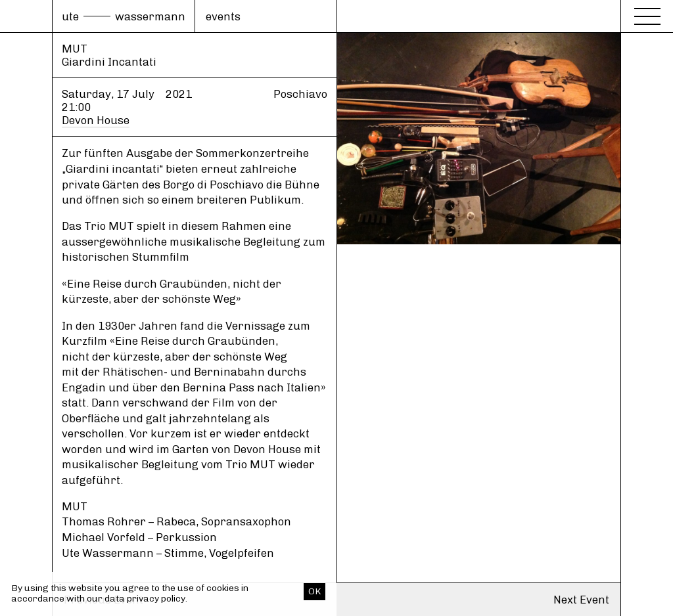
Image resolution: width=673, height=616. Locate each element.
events (223, 16)
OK (314, 591)
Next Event (581, 600)
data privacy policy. (146, 599)
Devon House (96, 120)
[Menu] (647, 14)
